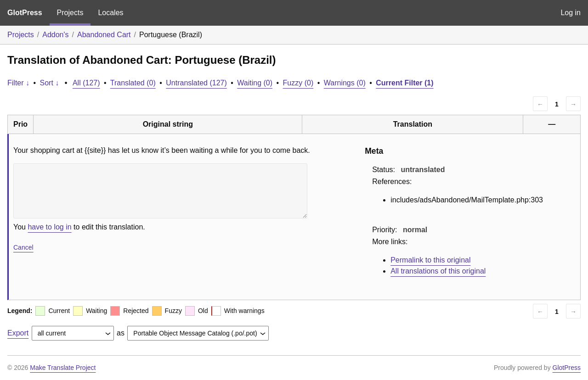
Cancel (23, 247)
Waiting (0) (255, 83)
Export (18, 333)
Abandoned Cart (104, 35)
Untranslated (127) (196, 83)
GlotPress (25, 13)
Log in (571, 13)
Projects (70, 13)
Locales (110, 13)
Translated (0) (133, 83)
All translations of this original (438, 271)
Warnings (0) (345, 83)
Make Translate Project (63, 368)
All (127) (86, 83)
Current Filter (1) (404, 83)
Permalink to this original (430, 260)
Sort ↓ (50, 83)
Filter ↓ (18, 83)
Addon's (55, 35)
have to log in (49, 227)
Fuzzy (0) (298, 83)
